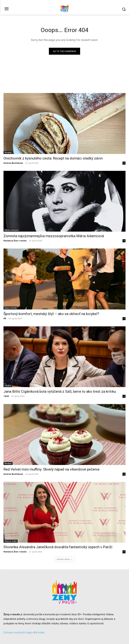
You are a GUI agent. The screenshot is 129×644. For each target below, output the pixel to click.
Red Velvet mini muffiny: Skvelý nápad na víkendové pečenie (51, 469)
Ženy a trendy (11, 308)
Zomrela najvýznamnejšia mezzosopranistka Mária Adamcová (54, 236)
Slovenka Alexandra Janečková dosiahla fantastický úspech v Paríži (58, 547)
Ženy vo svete (11, 541)
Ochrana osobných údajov (18, 633)
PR (5, 318)
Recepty (8, 152)
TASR (6, 396)
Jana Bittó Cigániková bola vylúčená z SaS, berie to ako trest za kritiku (60, 391)
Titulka (8, 386)
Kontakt (40, 633)
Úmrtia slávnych (12, 230)
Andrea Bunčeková (13, 163)
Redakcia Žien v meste (15, 241)
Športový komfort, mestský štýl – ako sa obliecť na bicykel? (51, 314)
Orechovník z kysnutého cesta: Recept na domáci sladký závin (53, 158)
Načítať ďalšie (65, 559)
